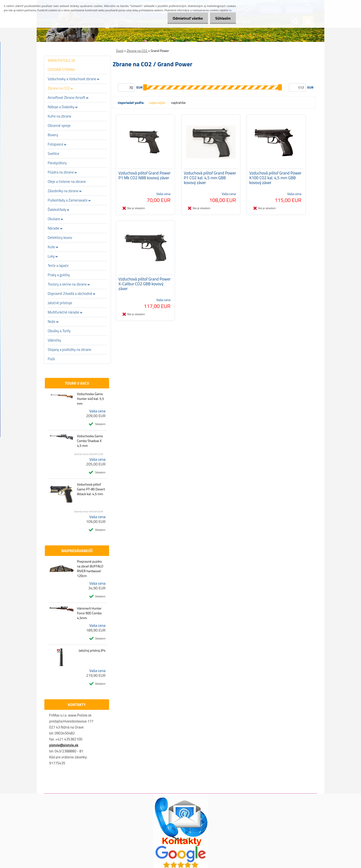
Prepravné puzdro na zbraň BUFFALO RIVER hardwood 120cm (90, 569)
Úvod (120, 51)
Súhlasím (222, 18)
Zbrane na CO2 (137, 51)
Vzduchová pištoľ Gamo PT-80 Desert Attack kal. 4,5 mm (91, 489)
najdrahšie (178, 103)
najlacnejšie (157, 103)
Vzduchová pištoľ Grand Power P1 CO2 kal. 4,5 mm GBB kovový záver (210, 179)
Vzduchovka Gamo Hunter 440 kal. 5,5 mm (90, 399)
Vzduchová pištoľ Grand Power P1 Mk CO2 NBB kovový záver (145, 176)
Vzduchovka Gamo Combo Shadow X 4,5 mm (90, 441)
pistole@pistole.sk (64, 745)
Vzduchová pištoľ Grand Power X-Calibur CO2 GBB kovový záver (145, 285)
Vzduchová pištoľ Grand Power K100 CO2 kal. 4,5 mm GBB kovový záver (275, 179)
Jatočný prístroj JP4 (92, 650)
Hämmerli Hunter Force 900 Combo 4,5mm (89, 613)
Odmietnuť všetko (186, 18)
